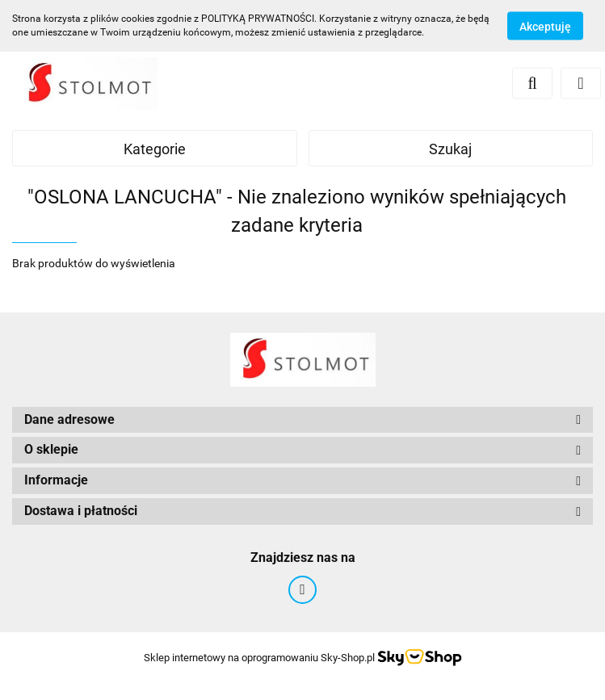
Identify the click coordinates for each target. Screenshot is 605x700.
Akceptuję (545, 27)
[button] (302, 420)
